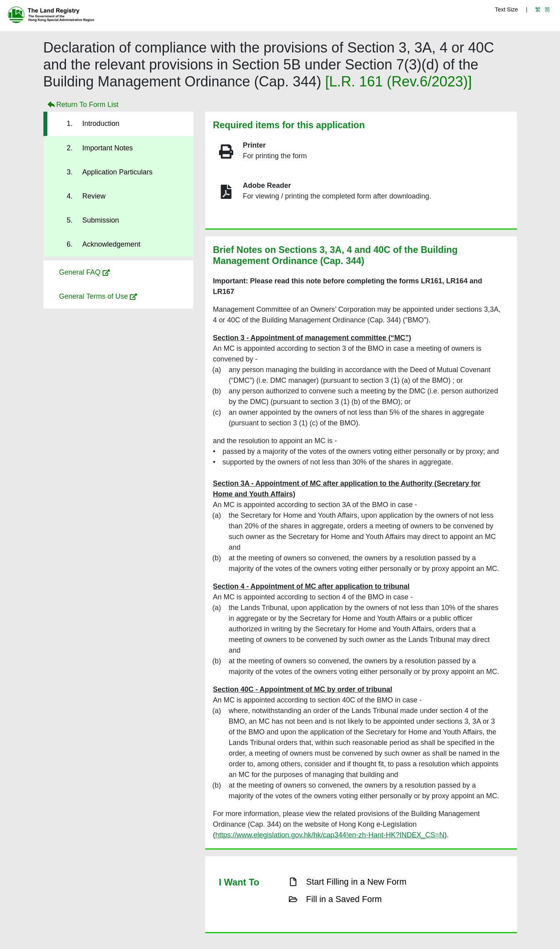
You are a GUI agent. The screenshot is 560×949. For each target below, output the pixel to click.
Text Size (506, 9)
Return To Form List (82, 105)
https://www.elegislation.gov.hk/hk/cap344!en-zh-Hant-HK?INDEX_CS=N (330, 835)
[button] (118, 272)
